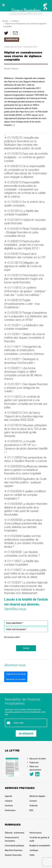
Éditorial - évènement (14, 833)
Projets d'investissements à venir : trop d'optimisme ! (22, 304)
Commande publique (14, 846)
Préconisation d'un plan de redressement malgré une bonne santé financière (24, 279)
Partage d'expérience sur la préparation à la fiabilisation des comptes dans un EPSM (26, 317)
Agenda (8, 796)
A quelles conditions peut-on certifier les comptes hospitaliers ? (25, 495)
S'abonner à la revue (16, 674)
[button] (26, 648)
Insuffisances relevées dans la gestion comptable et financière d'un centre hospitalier (26, 470)
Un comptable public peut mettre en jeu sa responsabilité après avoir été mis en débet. (25, 574)
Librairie (9, 801)
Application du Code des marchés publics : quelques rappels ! (25, 483)
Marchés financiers (14, 850)
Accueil (5, 21)
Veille (32, 855)
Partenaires (10, 810)
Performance (36, 833)
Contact (33, 801)
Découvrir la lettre (38, 759)
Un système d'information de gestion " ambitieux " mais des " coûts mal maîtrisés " (25, 292)
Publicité (34, 806)
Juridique (15, 21)
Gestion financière (13, 855)
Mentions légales (37, 796)
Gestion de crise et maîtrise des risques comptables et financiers (24, 338)
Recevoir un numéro (16, 679)
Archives (9, 806)
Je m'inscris (26, 733)
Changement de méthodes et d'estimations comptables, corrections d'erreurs (24, 351)
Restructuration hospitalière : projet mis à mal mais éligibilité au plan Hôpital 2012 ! (24, 245)
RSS (31, 810)
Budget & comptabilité (40, 846)
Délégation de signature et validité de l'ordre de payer (23, 267)
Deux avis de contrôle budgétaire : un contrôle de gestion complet (26, 158)
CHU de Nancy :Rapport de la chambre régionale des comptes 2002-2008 (24, 417)
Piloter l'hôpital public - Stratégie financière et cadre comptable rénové (25, 233)
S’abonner (34, 763)
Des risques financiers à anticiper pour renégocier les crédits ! (26, 388)
